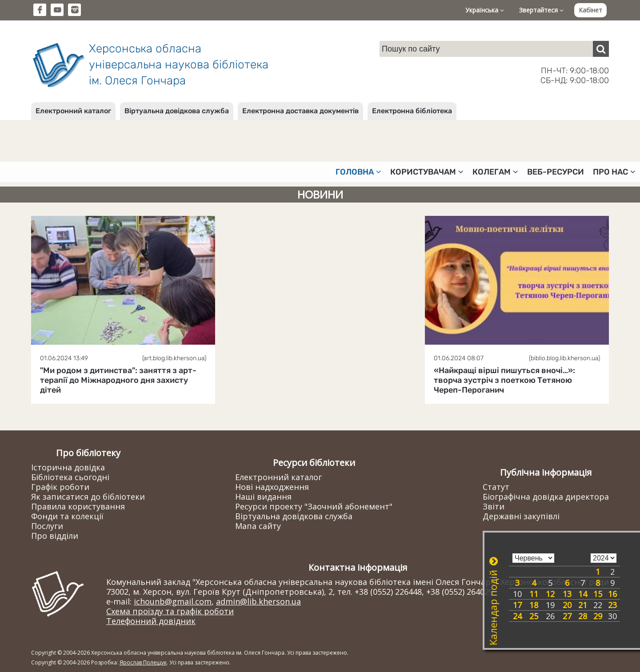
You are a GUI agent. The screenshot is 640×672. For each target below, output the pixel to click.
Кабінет (590, 10)
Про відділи (55, 536)
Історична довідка (68, 467)
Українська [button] (485, 10)
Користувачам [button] (427, 172)
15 (598, 594)
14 (583, 594)
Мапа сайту (258, 526)
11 (534, 594)
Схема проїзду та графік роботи (170, 611)
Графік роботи (60, 487)
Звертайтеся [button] (541, 10)
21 (583, 605)
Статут (496, 487)
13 (567, 594)
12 (550, 594)
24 (517, 616)
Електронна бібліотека (412, 111)
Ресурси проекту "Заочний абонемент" (314, 506)
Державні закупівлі (521, 516)
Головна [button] (358, 172)
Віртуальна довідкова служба (177, 111)
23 (612, 605)
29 (598, 616)
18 (534, 605)
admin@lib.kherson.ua (258, 601)
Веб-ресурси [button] (556, 172)
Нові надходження (272, 487)
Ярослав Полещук (143, 662)
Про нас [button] (614, 172)
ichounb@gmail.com (173, 601)
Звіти (494, 506)
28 (583, 616)
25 (534, 616)
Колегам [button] (495, 172)
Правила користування (78, 506)
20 (567, 605)
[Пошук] (601, 49)
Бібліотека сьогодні (70, 477)
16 (612, 594)
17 (517, 605)
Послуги (47, 526)
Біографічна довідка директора (546, 497)
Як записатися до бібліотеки (88, 497)
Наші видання (263, 497)
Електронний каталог (73, 111)
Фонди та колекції (67, 516)
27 (567, 616)
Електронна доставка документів (300, 111)
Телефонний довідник (151, 621)
